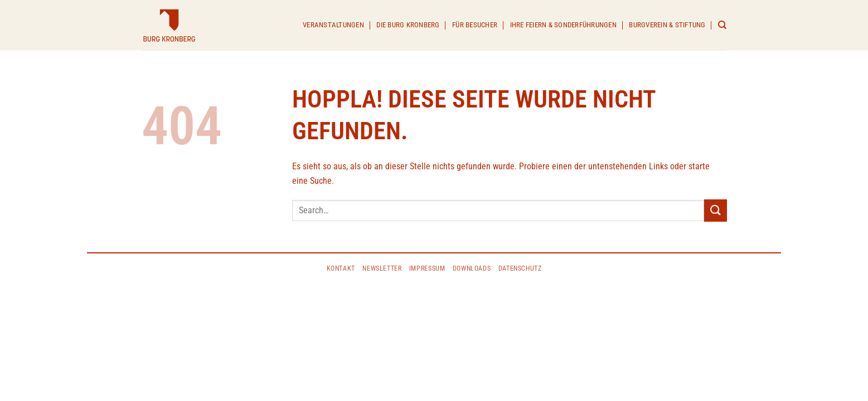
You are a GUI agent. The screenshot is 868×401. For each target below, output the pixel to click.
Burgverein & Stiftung (667, 25)
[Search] (722, 25)
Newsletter (382, 268)
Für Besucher (475, 25)
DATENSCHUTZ (520, 268)
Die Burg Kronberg (408, 25)
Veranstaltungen (333, 25)
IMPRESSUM (427, 268)
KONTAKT (341, 268)
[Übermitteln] (715, 210)
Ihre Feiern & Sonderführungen (563, 25)
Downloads (472, 268)
